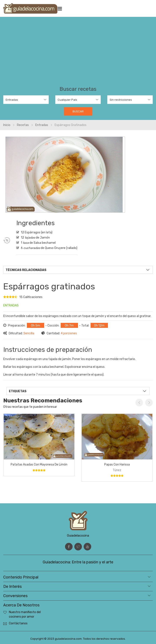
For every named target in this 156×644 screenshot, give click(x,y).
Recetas (23, 125)
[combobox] (26, 100)
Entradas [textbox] (12, 100)
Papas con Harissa (117, 465)
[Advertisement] (78, 54)
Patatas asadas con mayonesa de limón (39, 465)
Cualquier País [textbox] (67, 100)
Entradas (42, 125)
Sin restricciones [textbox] (121, 100)
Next (149, 403)
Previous (139, 403)
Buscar (78, 111)
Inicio (7, 125)
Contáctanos (18, 623)
